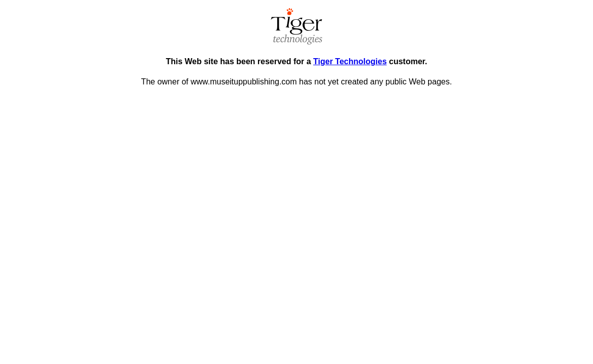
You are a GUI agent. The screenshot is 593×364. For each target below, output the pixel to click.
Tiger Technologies (350, 61)
